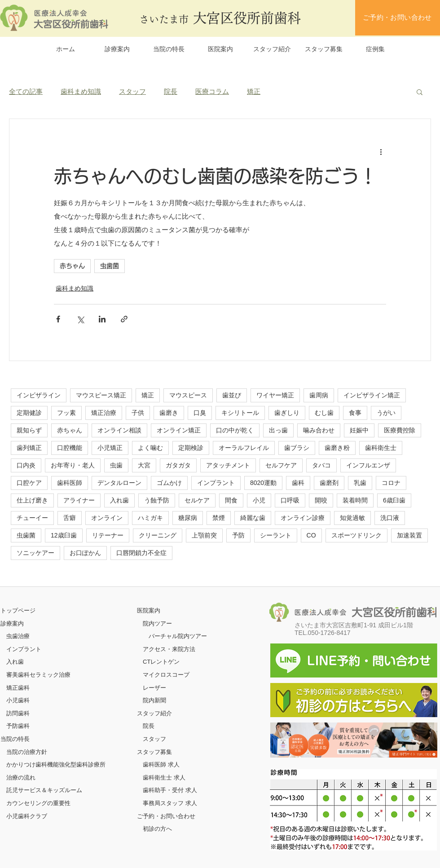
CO (311, 535)
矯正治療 (104, 413)
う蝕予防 (157, 500)
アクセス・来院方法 (169, 649)
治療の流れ (21, 778)
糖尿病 (188, 518)
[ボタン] (354, 740)
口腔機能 (70, 448)
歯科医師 (70, 483)
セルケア (197, 500)
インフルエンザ (368, 465)
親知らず (29, 430)
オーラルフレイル (244, 448)
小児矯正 (110, 448)
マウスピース (188, 395)
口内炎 (26, 465)
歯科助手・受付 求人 (170, 790)
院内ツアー (157, 623)
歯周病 (319, 395)
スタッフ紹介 (154, 713)
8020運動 (263, 483)
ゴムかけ (169, 483)
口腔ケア (29, 483)
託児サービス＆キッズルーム (44, 790)
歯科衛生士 (381, 448)
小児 (259, 500)
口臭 (200, 413)
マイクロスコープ (166, 675)
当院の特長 (15, 739)
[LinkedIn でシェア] (102, 319)
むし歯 (324, 413)
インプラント (216, 483)
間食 (231, 500)
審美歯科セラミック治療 (38, 675)
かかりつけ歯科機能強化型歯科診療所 (56, 764)
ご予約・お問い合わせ (166, 816)
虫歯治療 (18, 636)
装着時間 (355, 500)
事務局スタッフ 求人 (170, 803)
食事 (355, 413)
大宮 (144, 465)
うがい (386, 413)
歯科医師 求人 (161, 764)
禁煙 (219, 518)
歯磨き (169, 413)
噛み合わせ (319, 430)
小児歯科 (18, 700)
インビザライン (39, 395)
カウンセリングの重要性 (38, 803)
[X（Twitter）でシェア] (80, 319)
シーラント (276, 535)
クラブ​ (38, 816)
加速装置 (409, 535)
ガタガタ (178, 465)
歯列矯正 (29, 448)
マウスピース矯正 (101, 395)
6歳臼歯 (394, 500)
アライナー (79, 500)
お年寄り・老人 (73, 465)
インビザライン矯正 (372, 395)
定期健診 (29, 413)
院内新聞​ (154, 700)
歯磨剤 (329, 483)
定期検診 (191, 448)
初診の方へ (157, 829)
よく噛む (150, 448)
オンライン (107, 518)
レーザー (154, 688)
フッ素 (66, 413)
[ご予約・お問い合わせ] (398, 18)
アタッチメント (228, 465)
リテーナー (108, 535)
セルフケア (281, 465)
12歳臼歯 (64, 535)
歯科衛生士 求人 (164, 778)
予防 (238, 535)
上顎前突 (204, 535)
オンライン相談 (119, 430)
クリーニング (158, 535)
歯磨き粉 (337, 448)
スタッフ (132, 91)
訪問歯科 (18, 713)
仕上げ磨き (32, 500)
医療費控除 (400, 430)
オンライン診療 (303, 518)
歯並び (232, 395)
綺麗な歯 (253, 518)
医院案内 (149, 610)
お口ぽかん (85, 553)
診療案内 (12, 623)
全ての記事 (26, 91)
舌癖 (70, 518)
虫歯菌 (110, 266)
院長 (171, 91)
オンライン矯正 (179, 430)
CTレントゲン (161, 662)
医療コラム (212, 91)
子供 (138, 413)
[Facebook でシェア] (58, 319)
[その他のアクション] (381, 151)
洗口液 (390, 518)
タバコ (321, 465)
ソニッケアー (35, 553)
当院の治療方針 (27, 752)
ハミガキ (150, 518)
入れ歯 (119, 500)
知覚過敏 (352, 518)
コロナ (391, 483)
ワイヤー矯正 (275, 395)
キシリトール (240, 413)
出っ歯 (278, 430)
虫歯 (116, 465)
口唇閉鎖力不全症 (141, 553)
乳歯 (360, 483)
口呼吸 (290, 500)
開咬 (321, 500)
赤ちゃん (72, 266)
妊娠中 (359, 430)
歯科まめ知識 (81, 91)
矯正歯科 (18, 688)
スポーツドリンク (356, 535)
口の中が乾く (235, 430)
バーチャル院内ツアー (178, 636)
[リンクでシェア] (124, 319)
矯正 (254, 91)
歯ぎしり (287, 413)
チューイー (32, 518)
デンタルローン (119, 483)
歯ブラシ (297, 448)
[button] (420, 92)
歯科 (298, 483)
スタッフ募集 (154, 752)
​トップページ (18, 610)
